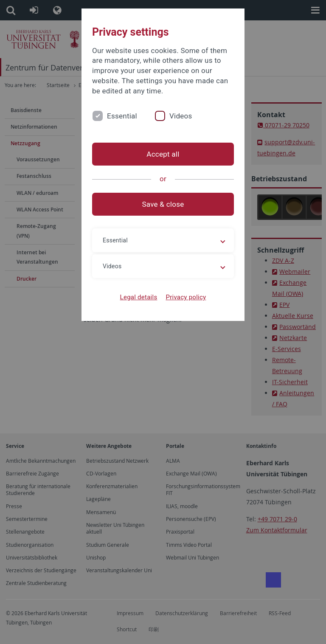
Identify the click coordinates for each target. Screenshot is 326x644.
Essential (122, 116)
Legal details (139, 297)
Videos (181, 116)
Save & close (163, 204)
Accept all (163, 154)
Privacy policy (186, 297)
